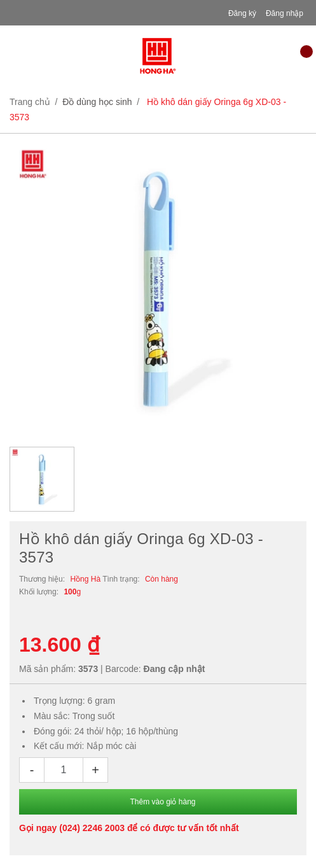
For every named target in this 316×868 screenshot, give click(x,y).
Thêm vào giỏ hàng (162, 802)
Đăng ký (242, 13)
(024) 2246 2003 (92, 828)
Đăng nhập (285, 13)
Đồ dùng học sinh (97, 102)
